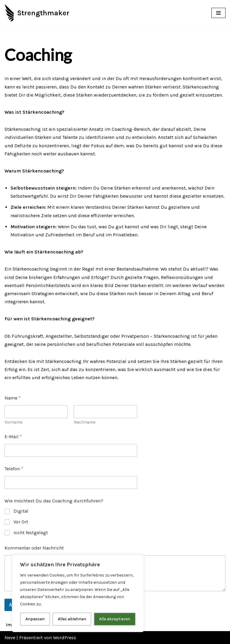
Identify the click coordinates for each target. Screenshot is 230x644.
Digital (21, 511)
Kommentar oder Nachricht (34, 548)
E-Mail (13, 437)
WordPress (65, 638)
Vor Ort (21, 522)
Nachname (84, 422)
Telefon (14, 469)
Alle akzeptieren (115, 619)
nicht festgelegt (31, 533)
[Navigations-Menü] (218, 13)
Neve (10, 638)
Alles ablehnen (72, 619)
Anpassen (35, 619)
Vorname (13, 422)
